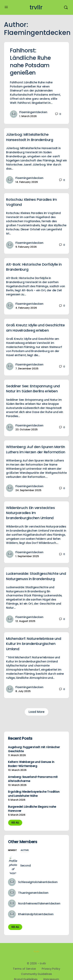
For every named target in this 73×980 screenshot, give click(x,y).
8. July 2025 (23, 691)
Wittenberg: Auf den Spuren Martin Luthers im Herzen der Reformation (36, 449)
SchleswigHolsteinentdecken (38, 870)
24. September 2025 (28, 490)
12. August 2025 (25, 621)
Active (25, 850)
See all (15, 823)
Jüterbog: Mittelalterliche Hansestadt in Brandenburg (30, 137)
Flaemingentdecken (33, 112)
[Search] (66, 7)
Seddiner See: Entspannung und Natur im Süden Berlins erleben (33, 389)
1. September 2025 (27, 556)
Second (23, 860)
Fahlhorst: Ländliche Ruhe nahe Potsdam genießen (30, 62)
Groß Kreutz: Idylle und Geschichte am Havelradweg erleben (35, 328)
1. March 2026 (28, 116)
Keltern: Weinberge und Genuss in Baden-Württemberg (31, 764)
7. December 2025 (27, 368)
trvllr (36, 7)
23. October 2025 (26, 429)
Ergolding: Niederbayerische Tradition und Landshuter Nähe (34, 794)
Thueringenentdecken (33, 881)
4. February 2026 (26, 308)
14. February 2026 (27, 182)
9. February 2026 (26, 247)
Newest (12, 850)
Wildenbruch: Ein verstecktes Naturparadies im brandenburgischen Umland (30, 513)
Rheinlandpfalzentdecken (36, 903)
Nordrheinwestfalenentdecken (39, 892)
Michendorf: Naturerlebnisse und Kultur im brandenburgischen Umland (34, 644)
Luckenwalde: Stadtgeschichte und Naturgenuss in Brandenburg (36, 576)
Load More (36, 712)
